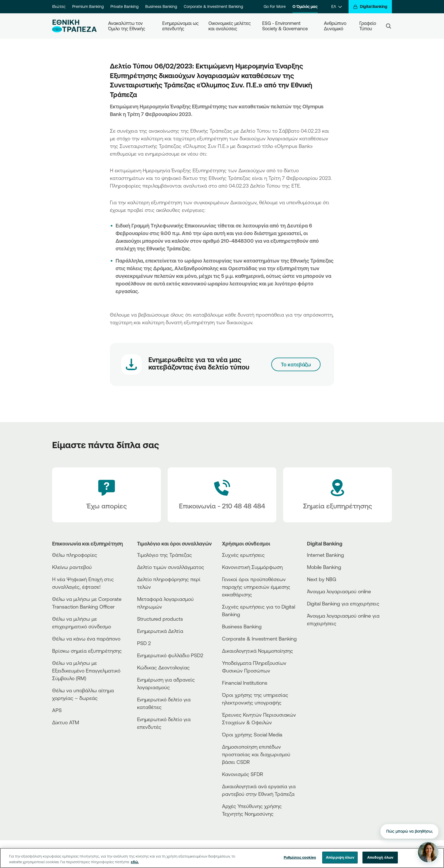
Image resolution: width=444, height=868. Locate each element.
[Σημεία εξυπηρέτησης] (338, 495)
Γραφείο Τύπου (368, 26)
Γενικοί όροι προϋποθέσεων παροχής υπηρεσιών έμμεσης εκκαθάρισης (256, 587)
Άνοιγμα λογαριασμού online (339, 591)
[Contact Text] (222, 495)
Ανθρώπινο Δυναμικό (336, 26)
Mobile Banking (324, 567)
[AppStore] (328, 639)
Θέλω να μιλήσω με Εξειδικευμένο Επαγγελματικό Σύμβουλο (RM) (86, 671)
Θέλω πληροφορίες (75, 555)
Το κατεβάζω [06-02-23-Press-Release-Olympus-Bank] (296, 364)
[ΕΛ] (337, 7)
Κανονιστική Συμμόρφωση (252, 567)
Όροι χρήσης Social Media (252, 734)
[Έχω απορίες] (106, 495)
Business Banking (161, 7)
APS (57, 710)
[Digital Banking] (370, 7)
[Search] (388, 26)
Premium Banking (88, 7)
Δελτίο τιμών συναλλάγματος (171, 567)
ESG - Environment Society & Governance (285, 26)
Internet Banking (325, 555)
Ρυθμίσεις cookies (300, 857)
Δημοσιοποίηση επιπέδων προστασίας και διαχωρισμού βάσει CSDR (256, 754)
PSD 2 (144, 643)
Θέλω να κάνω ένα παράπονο (86, 639)
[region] (222, 858)
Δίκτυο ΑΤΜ (66, 722)
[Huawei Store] (328, 648)
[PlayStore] (328, 644)
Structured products (160, 619)
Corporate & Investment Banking (213, 7)
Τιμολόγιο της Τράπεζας (165, 555)
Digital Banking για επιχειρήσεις (343, 603)
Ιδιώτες (59, 7)
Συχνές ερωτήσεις (243, 555)
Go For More (275, 7)
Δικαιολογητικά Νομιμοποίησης (258, 651)
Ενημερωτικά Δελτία (160, 631)
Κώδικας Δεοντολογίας (163, 667)
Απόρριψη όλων (340, 857)
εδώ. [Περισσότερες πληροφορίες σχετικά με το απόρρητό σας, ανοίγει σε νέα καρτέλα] (135, 862)
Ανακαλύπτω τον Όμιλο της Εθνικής (127, 26)
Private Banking (124, 7)
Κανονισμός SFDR (243, 774)
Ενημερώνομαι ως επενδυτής (181, 26)
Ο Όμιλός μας (305, 7)
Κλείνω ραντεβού (72, 567)
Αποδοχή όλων (380, 857)
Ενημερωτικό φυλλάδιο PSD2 (170, 655)
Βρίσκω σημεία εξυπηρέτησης (87, 651)
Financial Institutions (245, 683)
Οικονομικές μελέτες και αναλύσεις (230, 26)
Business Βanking (242, 626)
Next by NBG (322, 579)
